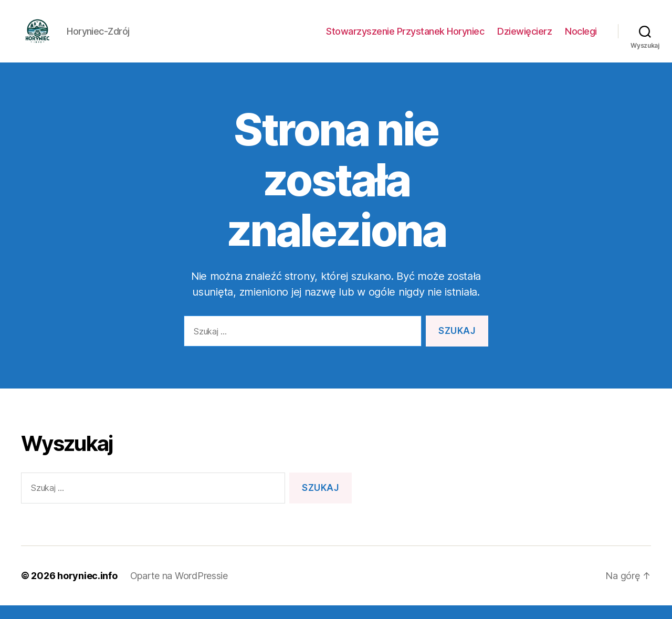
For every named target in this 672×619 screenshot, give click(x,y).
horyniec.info (87, 589)
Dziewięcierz (524, 38)
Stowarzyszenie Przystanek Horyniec (405, 38)
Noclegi (581, 38)
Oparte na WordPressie (179, 589)
